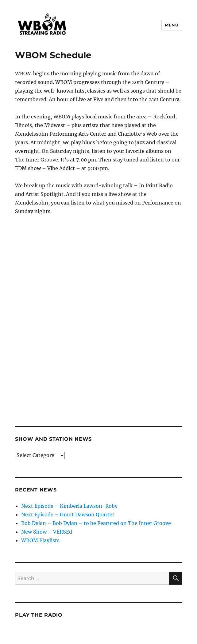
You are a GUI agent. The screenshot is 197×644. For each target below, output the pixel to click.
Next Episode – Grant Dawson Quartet (68, 515)
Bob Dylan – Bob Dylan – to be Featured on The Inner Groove (96, 523)
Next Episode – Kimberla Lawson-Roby (69, 506)
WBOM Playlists (40, 540)
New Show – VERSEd (47, 532)
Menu (172, 25)
